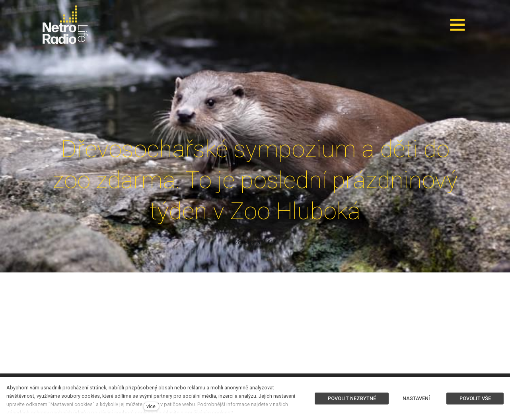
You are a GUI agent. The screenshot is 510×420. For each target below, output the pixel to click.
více (151, 406)
